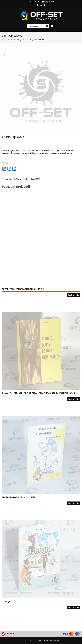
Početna (14, 40)
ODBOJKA (7, 601)
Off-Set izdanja (28, 40)
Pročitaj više (74, 295)
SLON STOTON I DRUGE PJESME (19, 497)
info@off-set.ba (50, 2)
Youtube (41, 5)
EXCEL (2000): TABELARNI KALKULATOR (23, 289)
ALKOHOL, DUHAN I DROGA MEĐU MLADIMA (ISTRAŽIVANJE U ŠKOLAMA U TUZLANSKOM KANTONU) (41, 393)
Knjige (20, 40)
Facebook (37, 5)
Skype (45, 5)
